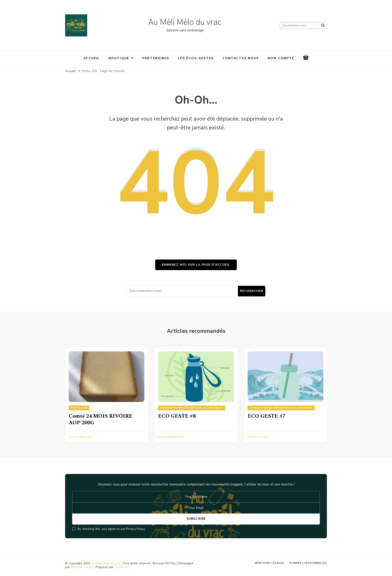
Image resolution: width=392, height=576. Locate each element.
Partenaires (156, 58)
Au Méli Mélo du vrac (185, 22)
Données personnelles (308, 563)
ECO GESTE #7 (267, 416)
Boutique (119, 58)
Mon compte (281, 58)
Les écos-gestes (196, 58)
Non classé (79, 408)
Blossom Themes (83, 567)
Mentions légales (269, 563)
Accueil (92, 58)
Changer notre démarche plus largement (192, 408)
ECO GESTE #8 (177, 416)
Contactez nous (241, 58)
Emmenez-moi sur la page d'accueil (196, 265)
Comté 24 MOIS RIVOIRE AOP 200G (101, 419)
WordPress (122, 567)
